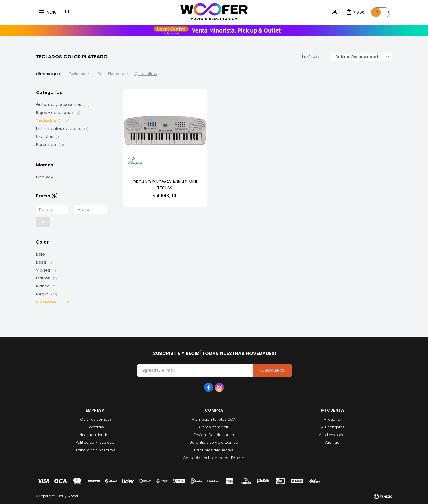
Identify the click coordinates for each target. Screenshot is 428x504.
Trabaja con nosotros (95, 450)
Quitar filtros (146, 74)
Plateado (111, 74)
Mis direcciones (332, 435)
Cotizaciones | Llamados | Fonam (214, 458)
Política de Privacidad (95, 442)
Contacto (95, 427)
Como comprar (214, 427)
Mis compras (333, 427)
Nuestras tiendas (95, 435)
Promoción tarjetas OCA (214, 419)
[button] (68, 12)
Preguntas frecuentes (214, 450)
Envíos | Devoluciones (214, 435)
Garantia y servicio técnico (214, 442)
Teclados (77, 74)
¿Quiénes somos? (95, 419)
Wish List (333, 442)
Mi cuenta (332, 419)
